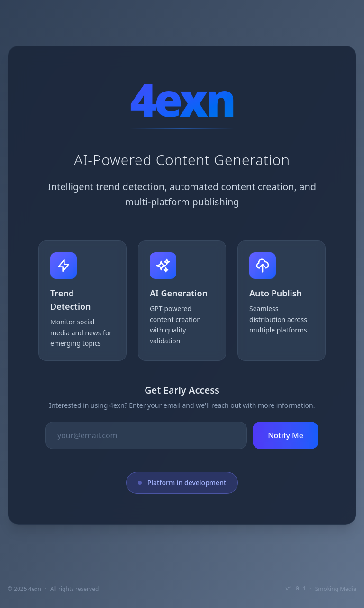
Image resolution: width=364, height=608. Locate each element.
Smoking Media (336, 589)
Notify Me (286, 435)
